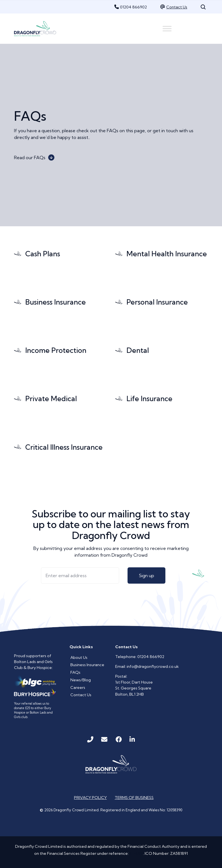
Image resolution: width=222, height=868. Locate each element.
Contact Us (177, 7)
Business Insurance (87, 665)
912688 (136, 853)
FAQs (75, 672)
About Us (79, 657)
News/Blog (81, 680)
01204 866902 (133, 7)
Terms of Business (134, 798)
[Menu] (167, 28)
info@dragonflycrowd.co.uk (153, 666)
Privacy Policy (90, 798)
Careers (78, 687)
